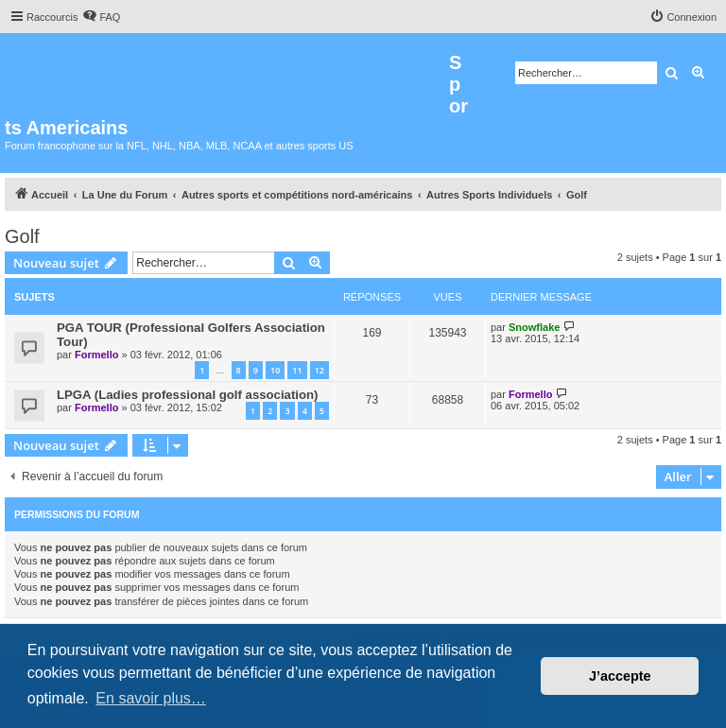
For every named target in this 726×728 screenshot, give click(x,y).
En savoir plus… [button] (151, 698)
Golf (22, 236)
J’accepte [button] (620, 676)
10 (275, 370)
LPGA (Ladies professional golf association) (188, 395)
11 (297, 370)
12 (320, 370)
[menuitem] (101, 17)
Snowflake (534, 327)
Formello (96, 355)
